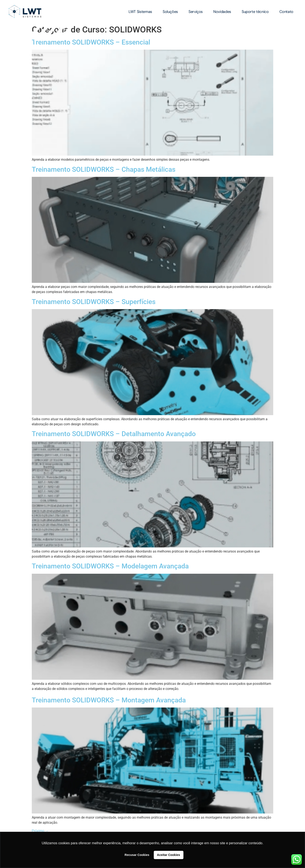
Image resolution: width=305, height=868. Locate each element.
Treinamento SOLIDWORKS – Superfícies (94, 302)
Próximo (40, 831)
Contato (286, 12)
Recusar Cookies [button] (137, 855)
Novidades (222, 12)
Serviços (196, 12)
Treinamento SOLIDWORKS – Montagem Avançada (109, 700)
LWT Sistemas (140, 12)
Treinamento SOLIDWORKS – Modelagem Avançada (110, 566)
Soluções (170, 12)
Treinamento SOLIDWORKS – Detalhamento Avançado (114, 434)
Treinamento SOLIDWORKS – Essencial (91, 42)
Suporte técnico (255, 12)
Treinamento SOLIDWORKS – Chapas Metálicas (104, 169)
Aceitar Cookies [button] (168, 855)
